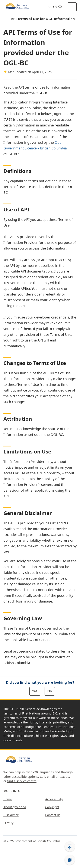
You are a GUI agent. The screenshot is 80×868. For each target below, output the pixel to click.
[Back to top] (70, 846)
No (50, 691)
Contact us (53, 815)
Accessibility (54, 799)
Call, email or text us (55, 777)
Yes (35, 691)
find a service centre (22, 781)
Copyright (52, 807)
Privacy (8, 823)
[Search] (53, 7)
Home (8, 799)
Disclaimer (11, 815)
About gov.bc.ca (15, 807)
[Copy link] (70, 860)
